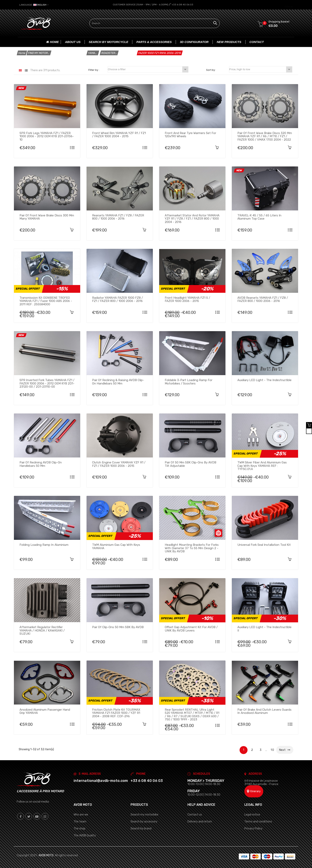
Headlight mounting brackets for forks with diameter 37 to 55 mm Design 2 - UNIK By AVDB (192, 548)
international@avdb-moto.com (101, 780)
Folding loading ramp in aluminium (44, 544)
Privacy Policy (253, 828)
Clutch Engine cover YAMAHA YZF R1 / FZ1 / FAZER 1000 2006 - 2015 (119, 464)
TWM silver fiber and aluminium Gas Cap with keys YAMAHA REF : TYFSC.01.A (262, 465)
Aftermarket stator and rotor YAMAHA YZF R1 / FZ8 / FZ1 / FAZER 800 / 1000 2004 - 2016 (192, 218)
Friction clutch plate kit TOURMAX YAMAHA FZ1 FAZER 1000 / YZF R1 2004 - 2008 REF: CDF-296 (116, 713)
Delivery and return (200, 821)
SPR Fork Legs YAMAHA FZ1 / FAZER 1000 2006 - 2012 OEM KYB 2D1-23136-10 (47, 136)
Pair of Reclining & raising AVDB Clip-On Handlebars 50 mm (118, 381)
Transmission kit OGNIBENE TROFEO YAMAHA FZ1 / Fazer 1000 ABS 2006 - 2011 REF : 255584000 (46, 301)
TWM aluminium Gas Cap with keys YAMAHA (116, 546)
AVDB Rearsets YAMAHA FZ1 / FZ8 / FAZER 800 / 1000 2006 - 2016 (263, 299)
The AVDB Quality (85, 835)
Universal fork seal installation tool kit (264, 544)
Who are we (81, 814)
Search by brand (141, 828)
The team (80, 821)
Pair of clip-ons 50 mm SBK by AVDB (118, 627)
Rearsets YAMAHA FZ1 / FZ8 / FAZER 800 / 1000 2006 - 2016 (118, 217)
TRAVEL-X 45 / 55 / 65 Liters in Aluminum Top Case (259, 217)
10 (273, 750)
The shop (79, 828)
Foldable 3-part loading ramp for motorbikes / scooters (189, 381)
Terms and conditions (258, 821)
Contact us (195, 814)
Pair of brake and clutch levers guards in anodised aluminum (264, 711)
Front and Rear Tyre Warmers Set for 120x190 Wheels (190, 134)
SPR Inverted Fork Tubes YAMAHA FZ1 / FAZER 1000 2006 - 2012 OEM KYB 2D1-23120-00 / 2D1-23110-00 (47, 383)
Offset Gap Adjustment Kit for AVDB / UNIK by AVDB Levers (191, 629)
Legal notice (252, 814)
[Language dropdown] (34, 5)
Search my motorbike (144, 814)
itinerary (254, 791)
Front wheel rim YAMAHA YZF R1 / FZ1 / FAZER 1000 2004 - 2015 (119, 134)
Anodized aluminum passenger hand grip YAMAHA (45, 711)
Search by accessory (144, 821)
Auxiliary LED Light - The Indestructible (264, 380)
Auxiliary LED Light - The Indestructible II (264, 629)
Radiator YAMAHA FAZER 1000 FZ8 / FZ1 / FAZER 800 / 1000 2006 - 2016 (117, 299)
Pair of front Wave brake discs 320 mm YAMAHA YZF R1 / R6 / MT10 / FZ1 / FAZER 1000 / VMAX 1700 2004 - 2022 (265, 136)
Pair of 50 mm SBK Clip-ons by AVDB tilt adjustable (191, 464)
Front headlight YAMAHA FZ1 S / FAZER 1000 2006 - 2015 (187, 299)
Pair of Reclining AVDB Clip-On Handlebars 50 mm (41, 464)
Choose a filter (148, 69)
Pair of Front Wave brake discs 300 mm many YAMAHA (47, 217)
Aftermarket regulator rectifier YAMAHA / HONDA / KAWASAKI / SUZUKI (42, 630)
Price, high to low (261, 69)
